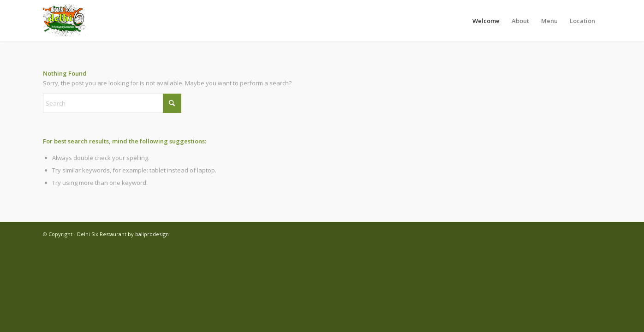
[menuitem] (486, 21)
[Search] (112, 103)
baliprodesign (152, 234)
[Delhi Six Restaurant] (65, 21)
